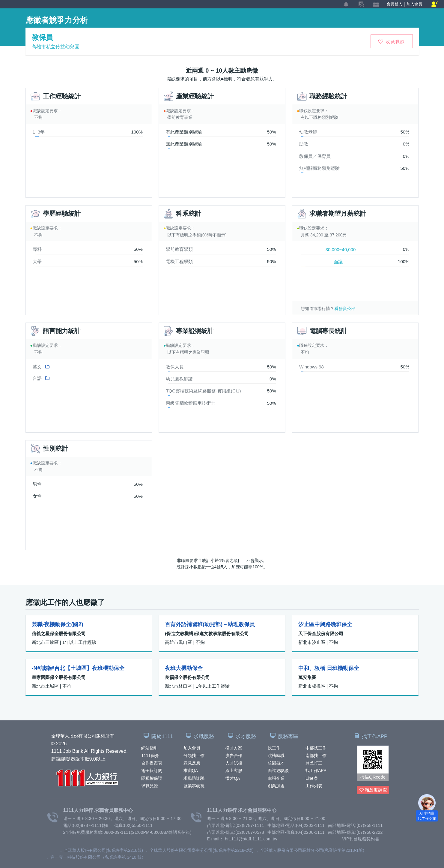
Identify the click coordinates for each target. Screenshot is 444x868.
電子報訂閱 (152, 770)
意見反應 (192, 763)
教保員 (42, 37)
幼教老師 (308, 132)
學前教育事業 (180, 117)
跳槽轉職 (276, 755)
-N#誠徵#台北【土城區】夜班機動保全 (78, 668)
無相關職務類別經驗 (319, 168)
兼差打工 (314, 763)
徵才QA (233, 778)
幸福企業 (276, 778)
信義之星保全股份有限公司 (59, 634)
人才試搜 (234, 763)
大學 (37, 261)
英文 (37, 367)
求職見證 (150, 786)
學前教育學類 (179, 249)
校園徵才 (276, 763)
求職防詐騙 (194, 778)
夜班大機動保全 (184, 668)
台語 (37, 378)
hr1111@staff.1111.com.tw (251, 839)
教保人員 (175, 367)
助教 (304, 144)
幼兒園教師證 (179, 379)
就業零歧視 (194, 786)
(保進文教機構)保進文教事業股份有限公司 (207, 634)
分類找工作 (194, 755)
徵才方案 (234, 748)
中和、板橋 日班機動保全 (329, 668)
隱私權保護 (152, 778)
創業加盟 (276, 786)
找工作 (274, 748)
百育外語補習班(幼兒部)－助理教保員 (210, 624)
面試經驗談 (278, 770)
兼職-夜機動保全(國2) (58, 624)
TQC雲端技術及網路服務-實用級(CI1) (203, 391)
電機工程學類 (179, 261)
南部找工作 (316, 755)
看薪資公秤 (345, 308)
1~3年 (39, 132)
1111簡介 (150, 755)
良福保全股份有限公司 (187, 677)
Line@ (312, 778)
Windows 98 (311, 367)
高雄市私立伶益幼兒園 (55, 47)
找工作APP (316, 770)
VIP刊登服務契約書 (361, 839)
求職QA (191, 770)
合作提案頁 (152, 763)
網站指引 (150, 748)
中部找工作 (316, 748)
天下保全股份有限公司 (321, 634)
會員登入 (395, 4)
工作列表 (314, 786)
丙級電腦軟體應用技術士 (191, 403)
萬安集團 (307, 677)
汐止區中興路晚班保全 (325, 624)
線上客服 (234, 770)
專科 (37, 249)
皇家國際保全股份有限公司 (59, 677)
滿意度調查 (373, 790)
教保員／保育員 (315, 156)
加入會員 (192, 748)
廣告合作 (234, 755)
